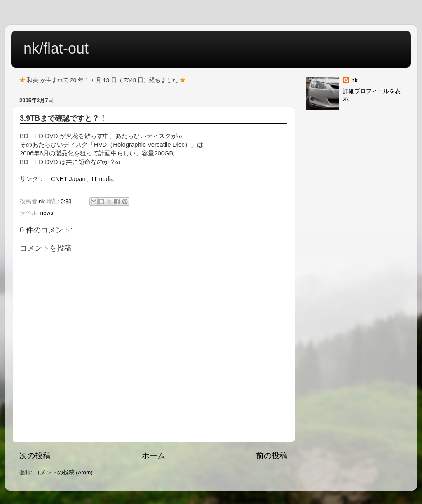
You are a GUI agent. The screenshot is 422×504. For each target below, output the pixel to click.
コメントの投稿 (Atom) (63, 472)
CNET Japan (68, 179)
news (47, 213)
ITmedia (103, 179)
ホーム (154, 456)
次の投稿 (35, 456)
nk (354, 80)
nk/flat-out (56, 48)
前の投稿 (272, 456)
